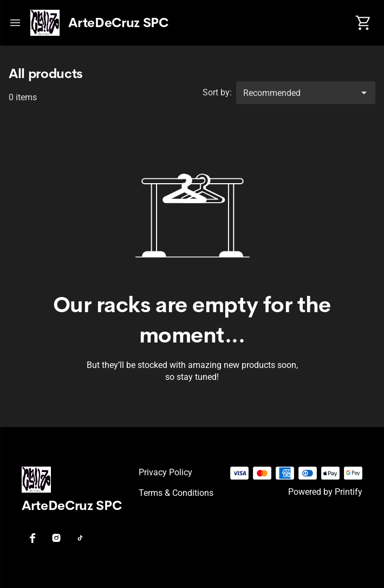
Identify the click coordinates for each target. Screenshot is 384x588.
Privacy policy (165, 472)
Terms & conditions (176, 493)
